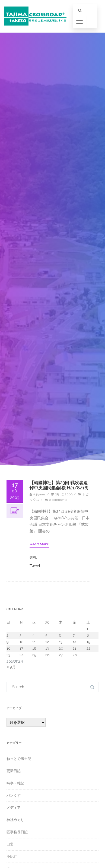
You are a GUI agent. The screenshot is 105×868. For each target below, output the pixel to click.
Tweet (35, 566)
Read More (39, 544)
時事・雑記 (15, 783)
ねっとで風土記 (19, 759)
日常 (10, 844)
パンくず (14, 795)
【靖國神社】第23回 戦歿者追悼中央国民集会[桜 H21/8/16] (59, 485)
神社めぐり (15, 820)
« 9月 (11, 667)
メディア (14, 808)
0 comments (58, 500)
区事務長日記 (17, 832)
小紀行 (12, 856)
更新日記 (14, 771)
